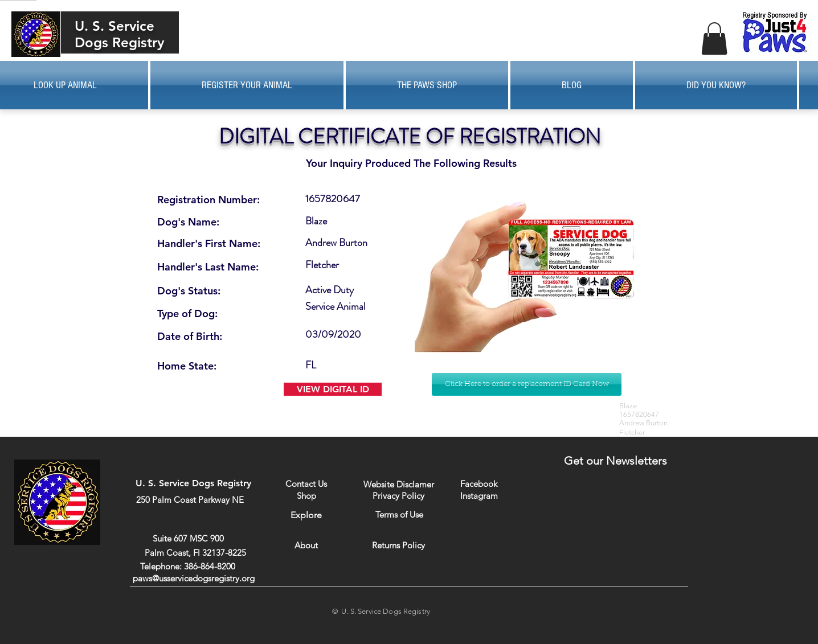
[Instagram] (479, 495)
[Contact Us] (306, 484)
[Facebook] (479, 484)
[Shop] (306, 496)
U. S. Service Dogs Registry (119, 34)
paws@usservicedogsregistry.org (194, 578)
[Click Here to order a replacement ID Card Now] (527, 384)
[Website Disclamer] (399, 484)
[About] (306, 545)
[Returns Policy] (398, 545)
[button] (714, 38)
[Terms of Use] (399, 514)
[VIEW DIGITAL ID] (333, 389)
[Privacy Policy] (398, 495)
